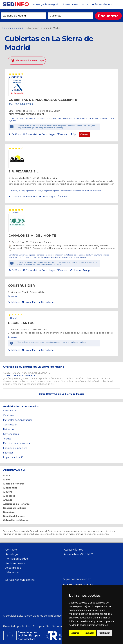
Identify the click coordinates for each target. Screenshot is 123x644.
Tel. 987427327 (21, 104)
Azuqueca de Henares (16, 504)
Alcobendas (10, 488)
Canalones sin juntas (85, 118)
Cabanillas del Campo (16, 520)
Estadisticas (12, 572)
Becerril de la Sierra (15, 508)
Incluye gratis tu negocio (46, 4)
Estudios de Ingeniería (15, 448)
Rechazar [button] (89, 633)
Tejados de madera (44, 118)
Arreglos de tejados (50, 191)
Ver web (64, 134)
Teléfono (16, 134)
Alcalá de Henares (14, 484)
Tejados (32, 118)
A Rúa (7, 476)
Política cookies (15, 563)
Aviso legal (12, 554)
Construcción (10, 425)
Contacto (11, 550)
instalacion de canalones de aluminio (80, 255)
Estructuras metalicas (91, 191)
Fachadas (40, 255)
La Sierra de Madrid (13, 28)
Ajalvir (7, 480)
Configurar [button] (105, 633)
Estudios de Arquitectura (16, 443)
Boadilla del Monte (14, 516)
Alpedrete (9, 496)
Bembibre (9, 512)
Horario (77, 270)
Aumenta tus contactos (75, 4)
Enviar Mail (31, 134)
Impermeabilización (54, 255)
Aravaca (8, 500)
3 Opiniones (15, 77)
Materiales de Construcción (18, 420)
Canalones (13, 118)
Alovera (8, 492)
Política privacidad (17, 559)
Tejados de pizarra (33, 191)
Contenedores (11, 434)
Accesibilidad (13, 568)
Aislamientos (10, 411)
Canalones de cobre (50, 257)
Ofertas (84, 134)
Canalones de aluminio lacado (72, 257)
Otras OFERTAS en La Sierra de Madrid (61, 394)
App (75, 134)
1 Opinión (14, 213)
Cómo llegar (48, 134)
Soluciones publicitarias (20, 580)
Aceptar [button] (75, 633)
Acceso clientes (103, 4)
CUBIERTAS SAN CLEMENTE (19, 376)
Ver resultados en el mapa (30, 60)
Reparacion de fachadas (70, 191)
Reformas (8, 429)
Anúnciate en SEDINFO (78, 554)
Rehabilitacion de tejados (64, 118)
